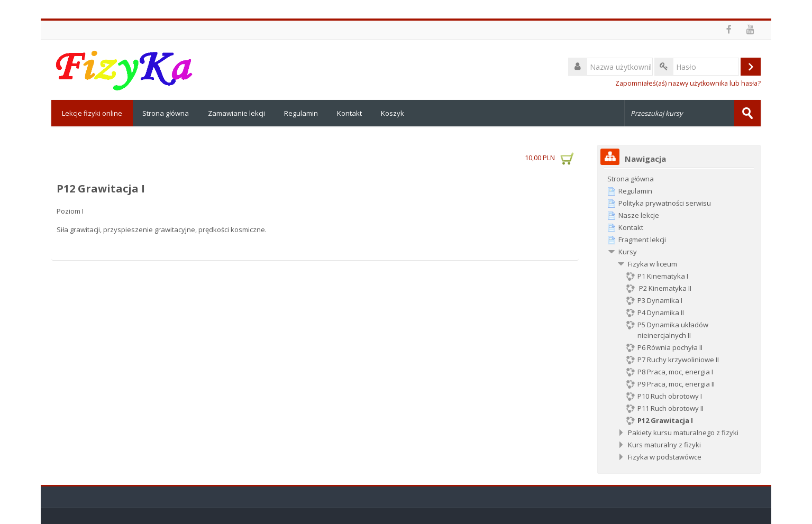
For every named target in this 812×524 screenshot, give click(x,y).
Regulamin (301, 113)
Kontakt (349, 113)
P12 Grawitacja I (101, 189)
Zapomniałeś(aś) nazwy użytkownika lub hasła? (688, 83)
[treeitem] (679, 179)
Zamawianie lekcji (236, 113)
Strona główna (166, 113)
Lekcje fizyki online (92, 113)
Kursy (628, 252)
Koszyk (393, 113)
